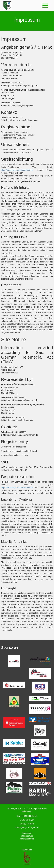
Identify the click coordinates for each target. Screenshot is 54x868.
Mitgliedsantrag (27, 839)
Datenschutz (27, 836)
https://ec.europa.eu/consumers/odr (17, 170)
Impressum (27, 833)
